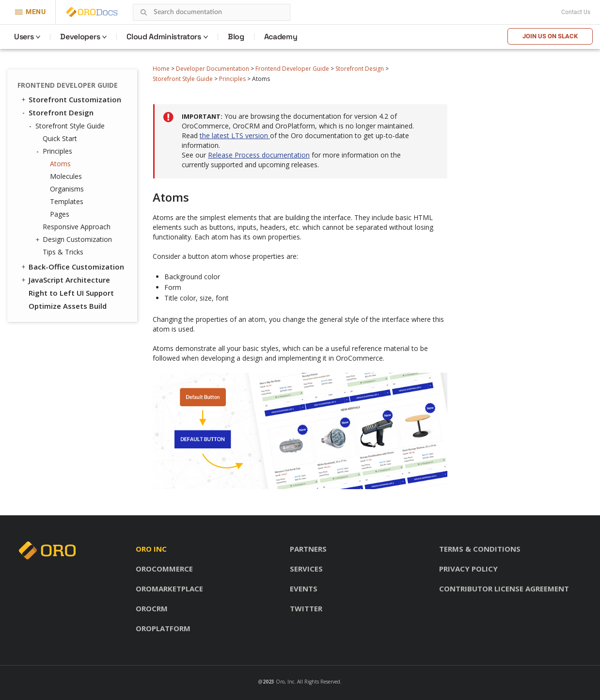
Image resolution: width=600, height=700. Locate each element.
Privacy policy (468, 569)
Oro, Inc (285, 682)
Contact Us (576, 12)
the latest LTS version (235, 135)
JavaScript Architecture (65, 280)
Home (161, 69)
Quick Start (60, 138)
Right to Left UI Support (71, 293)
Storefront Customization (71, 99)
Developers (80, 37)
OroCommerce (164, 569)
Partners (308, 549)
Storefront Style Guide (183, 79)
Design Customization (75, 239)
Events (304, 589)
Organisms (67, 189)
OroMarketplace (169, 589)
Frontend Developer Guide (292, 69)
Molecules (66, 176)
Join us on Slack (550, 36)
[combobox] (212, 12)
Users (24, 37)
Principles (232, 79)
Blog (236, 37)
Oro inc (151, 549)
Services (306, 569)
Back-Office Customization (72, 267)
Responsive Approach (77, 227)
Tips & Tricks (63, 252)
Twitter (306, 608)
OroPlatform (163, 628)
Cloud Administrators (164, 37)
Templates (67, 201)
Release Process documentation (259, 155)
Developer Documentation (213, 69)
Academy (281, 37)
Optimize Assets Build (68, 306)
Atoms (60, 164)
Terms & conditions (480, 549)
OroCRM (152, 608)
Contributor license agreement (504, 589)
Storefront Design (360, 69)
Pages (60, 214)
